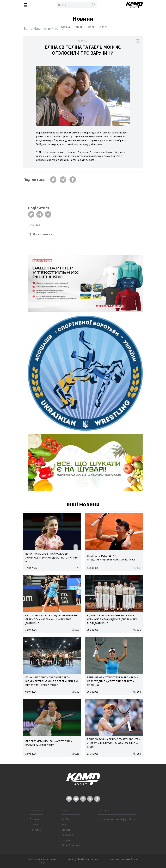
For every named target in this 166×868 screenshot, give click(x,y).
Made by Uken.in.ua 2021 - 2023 (83, 859)
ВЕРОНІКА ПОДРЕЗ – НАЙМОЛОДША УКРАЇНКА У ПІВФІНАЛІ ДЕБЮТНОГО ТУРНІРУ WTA (52, 558)
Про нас (34, 824)
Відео (91, 27)
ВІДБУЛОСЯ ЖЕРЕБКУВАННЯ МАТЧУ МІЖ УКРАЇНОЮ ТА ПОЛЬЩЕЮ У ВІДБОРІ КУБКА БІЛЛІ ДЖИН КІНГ (112, 619)
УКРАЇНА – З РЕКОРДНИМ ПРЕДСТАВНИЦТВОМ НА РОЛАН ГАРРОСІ (111, 558)
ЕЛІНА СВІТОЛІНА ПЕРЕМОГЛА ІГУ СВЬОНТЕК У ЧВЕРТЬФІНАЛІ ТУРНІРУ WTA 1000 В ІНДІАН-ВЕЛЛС (114, 743)
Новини (79, 27)
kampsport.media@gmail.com (119, 819)
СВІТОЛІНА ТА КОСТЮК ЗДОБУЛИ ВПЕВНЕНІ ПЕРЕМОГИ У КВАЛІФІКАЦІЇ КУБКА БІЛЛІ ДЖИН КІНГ (52, 619)
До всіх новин (43, 234)
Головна (65, 27)
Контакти (36, 830)
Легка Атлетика (71, 845)
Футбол (66, 819)
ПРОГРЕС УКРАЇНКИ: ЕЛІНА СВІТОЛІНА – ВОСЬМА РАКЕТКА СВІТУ (49, 743)
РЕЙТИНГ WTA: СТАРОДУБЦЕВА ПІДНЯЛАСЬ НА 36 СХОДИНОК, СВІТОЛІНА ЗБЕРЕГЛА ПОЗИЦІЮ (113, 681)
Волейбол (67, 835)
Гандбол (66, 840)
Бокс (64, 824)
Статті (103, 27)
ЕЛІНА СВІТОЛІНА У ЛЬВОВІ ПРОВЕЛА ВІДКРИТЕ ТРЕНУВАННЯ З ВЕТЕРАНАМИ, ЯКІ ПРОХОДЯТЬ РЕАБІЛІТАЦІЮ (52, 681)
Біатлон (66, 830)
